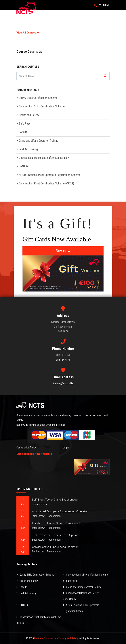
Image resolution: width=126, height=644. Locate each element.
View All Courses (28, 33)
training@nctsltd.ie (63, 383)
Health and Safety (29, 115)
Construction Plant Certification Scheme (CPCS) (46, 183)
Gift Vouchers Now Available (34, 454)
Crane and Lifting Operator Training (39, 141)
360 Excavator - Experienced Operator (56, 535)
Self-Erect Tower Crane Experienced (55, 500)
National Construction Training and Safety (56, 638)
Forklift (23, 132)
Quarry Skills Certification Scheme (38, 98)
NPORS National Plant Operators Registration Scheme (50, 175)
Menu (104, 5)
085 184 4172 (63, 360)
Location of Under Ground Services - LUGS (59, 523)
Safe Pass (25, 124)
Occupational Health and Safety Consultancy (44, 158)
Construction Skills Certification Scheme (42, 106)
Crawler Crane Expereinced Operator (55, 547)
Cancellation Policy (26, 448)
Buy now (63, 251)
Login (66, 448)
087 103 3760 (63, 355)
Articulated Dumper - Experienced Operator (60, 511)
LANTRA (24, 166)
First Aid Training (28, 149)
